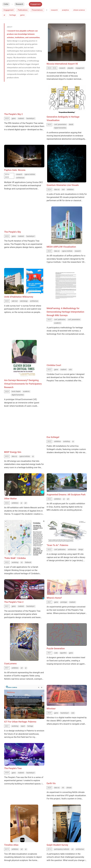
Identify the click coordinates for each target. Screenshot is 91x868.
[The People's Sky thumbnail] (24, 216)
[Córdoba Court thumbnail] (67, 350)
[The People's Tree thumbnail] (24, 754)
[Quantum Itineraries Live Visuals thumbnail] (67, 164)
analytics (65, 10)
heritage (13, 15)
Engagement (36, 4)
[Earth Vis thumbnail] (67, 752)
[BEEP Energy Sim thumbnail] (24, 418)
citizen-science (79, 10)
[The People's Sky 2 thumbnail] (24, 95)
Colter (6, 4)
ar (4, 15)
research (54, 10)
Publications (23, 10)
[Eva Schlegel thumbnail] (67, 422)
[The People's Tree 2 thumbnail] (24, 589)
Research (19, 4)
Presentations (37, 10)
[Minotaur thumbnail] (67, 695)
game (22, 15)
